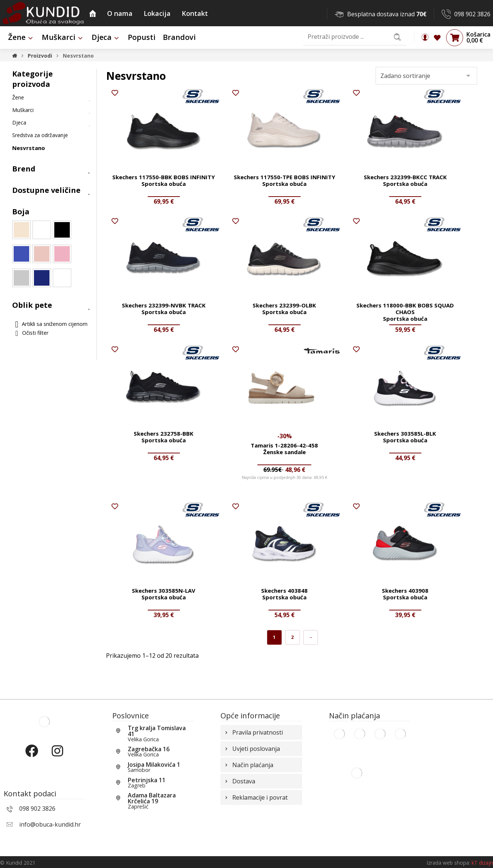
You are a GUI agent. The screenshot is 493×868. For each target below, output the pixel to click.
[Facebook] (31, 757)
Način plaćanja (248, 765)
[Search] (397, 37)
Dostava (239, 781)
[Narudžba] (426, 76)
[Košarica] (455, 37)
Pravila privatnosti (253, 732)
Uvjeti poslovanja (252, 749)
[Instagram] (57, 757)
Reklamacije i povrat (256, 797)
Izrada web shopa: (448, 863)
